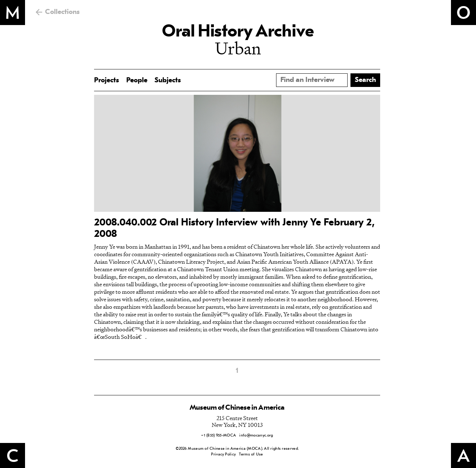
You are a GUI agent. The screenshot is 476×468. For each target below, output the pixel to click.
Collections (62, 12)
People (137, 81)
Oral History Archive (238, 32)
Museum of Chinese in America (237, 408)
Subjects (168, 81)
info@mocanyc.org (256, 436)
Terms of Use (251, 455)
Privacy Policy (223, 455)
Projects (107, 81)
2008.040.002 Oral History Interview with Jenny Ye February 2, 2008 (234, 229)
